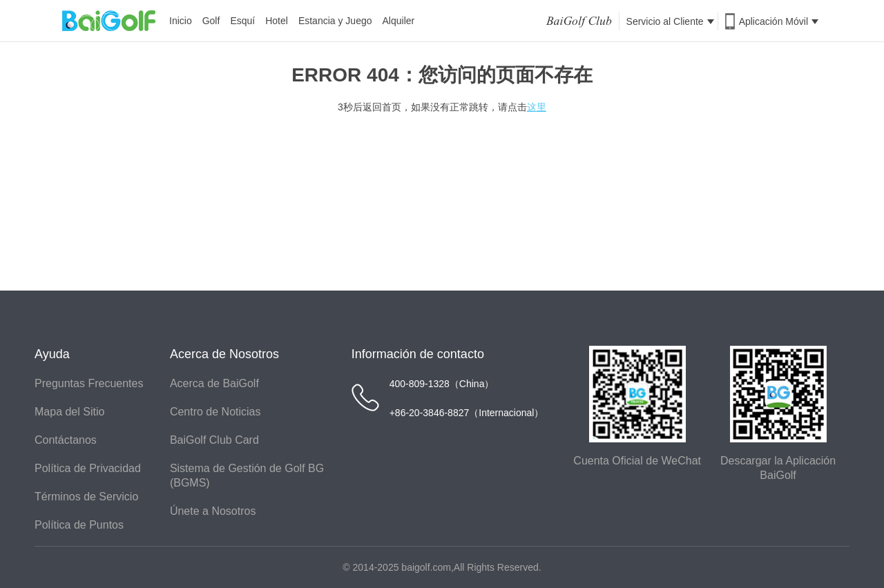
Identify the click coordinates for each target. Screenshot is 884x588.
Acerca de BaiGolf (214, 383)
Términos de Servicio (86, 497)
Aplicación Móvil (779, 21)
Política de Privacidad (88, 468)
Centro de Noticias (215, 412)
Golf (211, 21)
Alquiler (399, 21)
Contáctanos (66, 440)
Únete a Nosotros (213, 511)
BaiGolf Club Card (214, 440)
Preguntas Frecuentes (89, 383)
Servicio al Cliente (670, 21)
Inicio (181, 21)
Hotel (277, 21)
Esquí (242, 21)
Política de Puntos (79, 525)
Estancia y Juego (335, 21)
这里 (537, 107)
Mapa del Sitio (69, 412)
